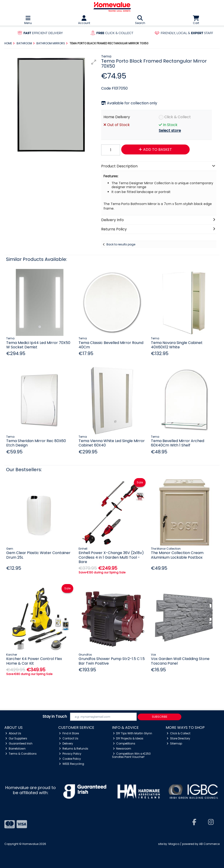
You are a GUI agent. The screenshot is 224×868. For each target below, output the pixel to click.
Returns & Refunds (74, 749)
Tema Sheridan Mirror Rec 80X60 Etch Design (36, 443)
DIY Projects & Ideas (128, 738)
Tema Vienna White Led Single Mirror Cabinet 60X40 (112, 443)
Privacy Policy (70, 754)
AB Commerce (209, 844)
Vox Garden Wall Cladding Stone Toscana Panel (180, 661)
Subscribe (160, 717)
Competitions (124, 743)
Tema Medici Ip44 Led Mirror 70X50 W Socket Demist (38, 345)
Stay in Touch (55, 717)
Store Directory (178, 738)
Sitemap (174, 743)
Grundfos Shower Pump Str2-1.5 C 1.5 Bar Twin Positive (112, 661)
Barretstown (15, 749)
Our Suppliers (16, 738)
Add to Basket (155, 149)
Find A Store (69, 733)
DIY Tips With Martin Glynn (133, 733)
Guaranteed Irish (19, 743)
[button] (94, 62)
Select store (170, 131)
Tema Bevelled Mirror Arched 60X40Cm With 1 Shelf (178, 443)
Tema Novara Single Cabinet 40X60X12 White (177, 345)
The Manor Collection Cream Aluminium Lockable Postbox (177, 555)
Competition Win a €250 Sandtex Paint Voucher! (131, 755)
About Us (13, 733)
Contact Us (69, 738)
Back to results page (121, 244)
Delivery (66, 743)
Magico (174, 844)
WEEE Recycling (72, 764)
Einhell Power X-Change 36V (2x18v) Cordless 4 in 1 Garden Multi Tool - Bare (111, 557)
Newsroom (122, 749)
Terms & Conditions (21, 754)
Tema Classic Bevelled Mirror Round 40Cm (111, 345)
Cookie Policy (70, 759)
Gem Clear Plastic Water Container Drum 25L (38, 555)
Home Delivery (117, 117)
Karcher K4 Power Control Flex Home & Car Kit (34, 661)
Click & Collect (178, 117)
